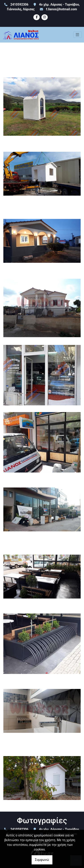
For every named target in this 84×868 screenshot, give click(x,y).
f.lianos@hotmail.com (61, 9)
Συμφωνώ (42, 860)
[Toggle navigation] (78, 35)
